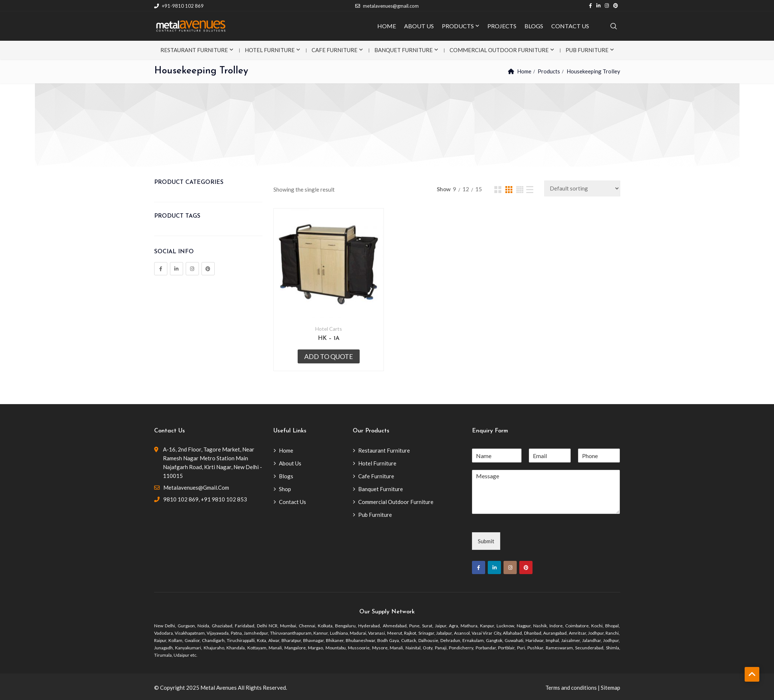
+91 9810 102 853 (224, 499)
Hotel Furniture (270, 50)
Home (524, 71)
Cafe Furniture (335, 50)
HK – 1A (329, 338)
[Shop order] (582, 188)
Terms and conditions (571, 688)
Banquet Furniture (404, 50)
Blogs (286, 476)
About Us (290, 463)
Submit (486, 541)
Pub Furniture (587, 50)
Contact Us (292, 502)
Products (549, 71)
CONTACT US (570, 26)
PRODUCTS (458, 26)
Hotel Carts (329, 329)
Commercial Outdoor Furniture (499, 50)
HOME (387, 26)
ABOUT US (419, 26)
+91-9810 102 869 (179, 6)
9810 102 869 (181, 499)
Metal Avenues (219, 688)
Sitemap (611, 688)
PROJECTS (502, 26)
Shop (285, 489)
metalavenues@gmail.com (387, 6)
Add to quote (329, 356)
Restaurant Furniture (194, 50)
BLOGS (534, 26)
